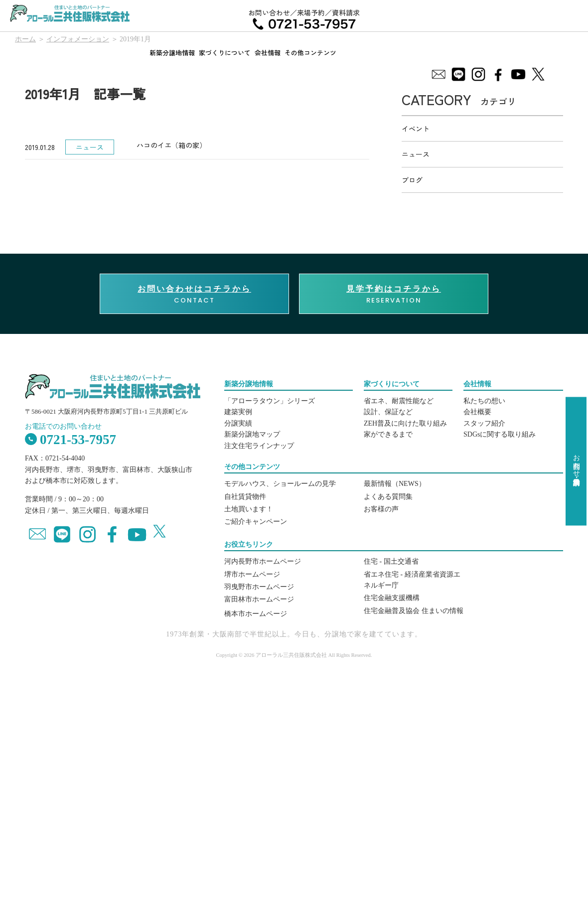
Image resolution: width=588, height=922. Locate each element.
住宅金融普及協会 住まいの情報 (414, 611)
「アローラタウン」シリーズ (270, 401)
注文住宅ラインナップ (259, 446)
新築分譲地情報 (172, 53)
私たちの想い (484, 401)
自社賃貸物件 (245, 497)
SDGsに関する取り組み (500, 434)
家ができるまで (388, 434)
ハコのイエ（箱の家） (171, 145)
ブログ (412, 180)
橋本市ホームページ (256, 614)
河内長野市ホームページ (263, 561)
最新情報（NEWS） (395, 484)
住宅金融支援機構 (392, 598)
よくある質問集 (388, 497)
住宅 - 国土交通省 (391, 561)
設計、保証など (388, 412)
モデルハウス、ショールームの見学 (280, 484)
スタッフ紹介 (484, 423)
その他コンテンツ (310, 53)
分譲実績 (238, 423)
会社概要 (477, 412)
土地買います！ (249, 509)
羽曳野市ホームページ (259, 587)
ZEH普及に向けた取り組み (405, 423)
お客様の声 (381, 509)
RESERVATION (394, 294)
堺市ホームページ (252, 574)
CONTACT (194, 294)
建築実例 (238, 412)
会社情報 (268, 53)
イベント (416, 129)
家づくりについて (225, 53)
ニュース (416, 154)
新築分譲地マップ (252, 434)
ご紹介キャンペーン (256, 522)
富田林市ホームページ (259, 599)
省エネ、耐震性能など (399, 401)
